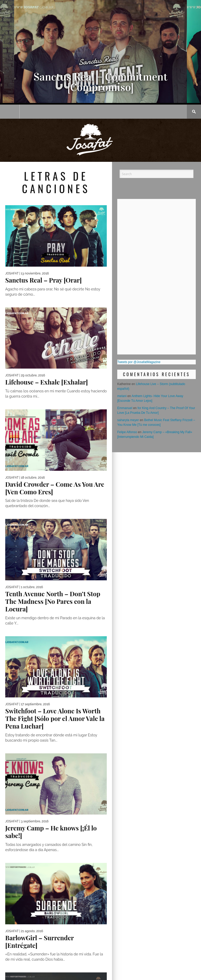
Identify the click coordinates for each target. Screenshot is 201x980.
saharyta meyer (128, 420)
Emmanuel (125, 408)
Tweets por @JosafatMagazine (139, 362)
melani (122, 396)
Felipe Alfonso (127, 432)
